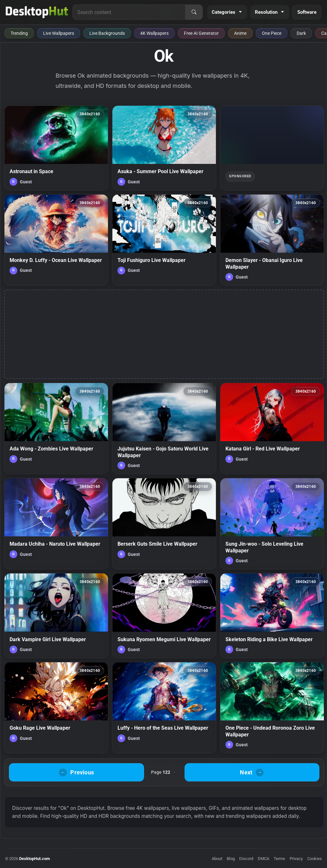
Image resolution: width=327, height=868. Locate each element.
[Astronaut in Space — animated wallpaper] (56, 148)
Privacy (296, 859)
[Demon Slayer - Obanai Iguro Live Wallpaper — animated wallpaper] (272, 240)
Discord (246, 859)
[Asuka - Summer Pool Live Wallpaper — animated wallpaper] (164, 148)
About (217, 859)
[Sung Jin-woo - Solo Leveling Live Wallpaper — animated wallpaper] (272, 524)
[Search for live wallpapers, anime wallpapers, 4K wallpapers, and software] (129, 12)
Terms (279, 859)
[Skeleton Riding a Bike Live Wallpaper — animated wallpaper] (272, 616)
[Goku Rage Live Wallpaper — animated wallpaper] (56, 708)
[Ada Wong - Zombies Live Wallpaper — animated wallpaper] (56, 428)
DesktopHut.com (34, 859)
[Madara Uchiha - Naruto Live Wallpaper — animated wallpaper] (56, 524)
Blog (231, 859)
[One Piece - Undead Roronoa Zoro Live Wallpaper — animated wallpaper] (272, 708)
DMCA (263, 859)
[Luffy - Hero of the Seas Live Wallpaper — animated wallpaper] (164, 708)
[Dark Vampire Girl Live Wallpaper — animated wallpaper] (56, 616)
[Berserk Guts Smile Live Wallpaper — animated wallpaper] (164, 524)
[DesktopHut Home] (37, 12)
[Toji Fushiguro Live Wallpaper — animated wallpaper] (164, 240)
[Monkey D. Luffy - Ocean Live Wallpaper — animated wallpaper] (56, 240)
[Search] (194, 12)
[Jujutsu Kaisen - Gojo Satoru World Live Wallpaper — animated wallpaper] (164, 428)
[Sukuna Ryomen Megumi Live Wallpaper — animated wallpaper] (164, 616)
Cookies (315, 859)
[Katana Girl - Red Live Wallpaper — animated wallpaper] (272, 428)
